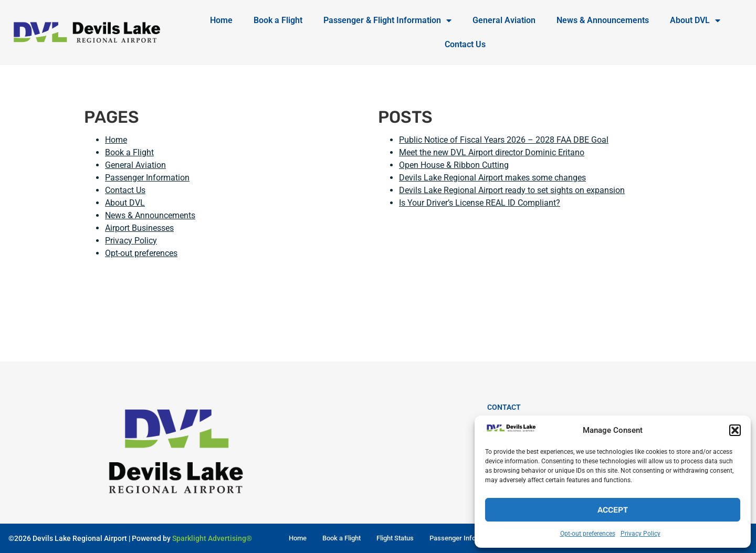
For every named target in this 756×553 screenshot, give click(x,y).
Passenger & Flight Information (387, 20)
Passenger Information (147, 178)
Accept (613, 510)
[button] (735, 430)
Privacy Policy (640, 534)
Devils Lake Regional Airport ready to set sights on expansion (512, 190)
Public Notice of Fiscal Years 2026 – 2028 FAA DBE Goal (504, 140)
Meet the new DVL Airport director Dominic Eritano (492, 152)
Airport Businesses (139, 228)
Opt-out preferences (588, 534)
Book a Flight (278, 20)
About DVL (695, 20)
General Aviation (504, 20)
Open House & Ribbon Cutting (454, 165)
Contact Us (465, 44)
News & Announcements (603, 20)
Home (221, 20)
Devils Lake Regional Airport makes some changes (492, 178)
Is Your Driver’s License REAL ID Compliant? (480, 203)
